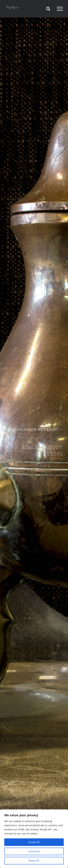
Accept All (34, 842)
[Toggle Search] (48, 9)
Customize (34, 851)
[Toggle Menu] (60, 9)
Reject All (34, 861)
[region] (34, 839)
